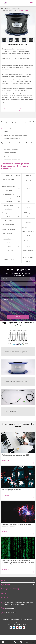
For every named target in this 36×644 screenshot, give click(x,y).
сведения (5, 597)
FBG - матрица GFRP (11, 411)
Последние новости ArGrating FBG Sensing (18, 425)
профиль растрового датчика (12, 490)
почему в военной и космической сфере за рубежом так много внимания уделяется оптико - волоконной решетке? (18, 562)
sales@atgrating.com (9, 608)
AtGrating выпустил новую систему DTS (15, 455)
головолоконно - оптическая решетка (16, 352)
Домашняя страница (9, 9)
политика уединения (21, 624)
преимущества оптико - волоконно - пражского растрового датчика (18, 525)
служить (4, 593)
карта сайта (11, 624)
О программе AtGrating (10, 589)
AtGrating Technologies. (20, 619)
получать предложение (11, 109)
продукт (18, 9)
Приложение (6, 585)
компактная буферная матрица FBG (16, 381)
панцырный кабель (23, 10)
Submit (18, 317)
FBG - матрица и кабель (10, 10)
